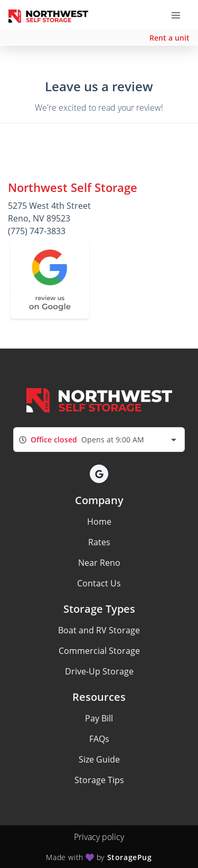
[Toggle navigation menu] (180, 15)
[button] (99, 474)
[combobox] (99, 440)
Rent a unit (169, 38)
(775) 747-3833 (37, 231)
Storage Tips (99, 780)
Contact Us (99, 583)
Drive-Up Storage (99, 671)
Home (99, 522)
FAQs (99, 739)
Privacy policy (99, 837)
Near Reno (99, 563)
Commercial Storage (99, 651)
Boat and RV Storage (99, 630)
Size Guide (99, 759)
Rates (99, 542)
